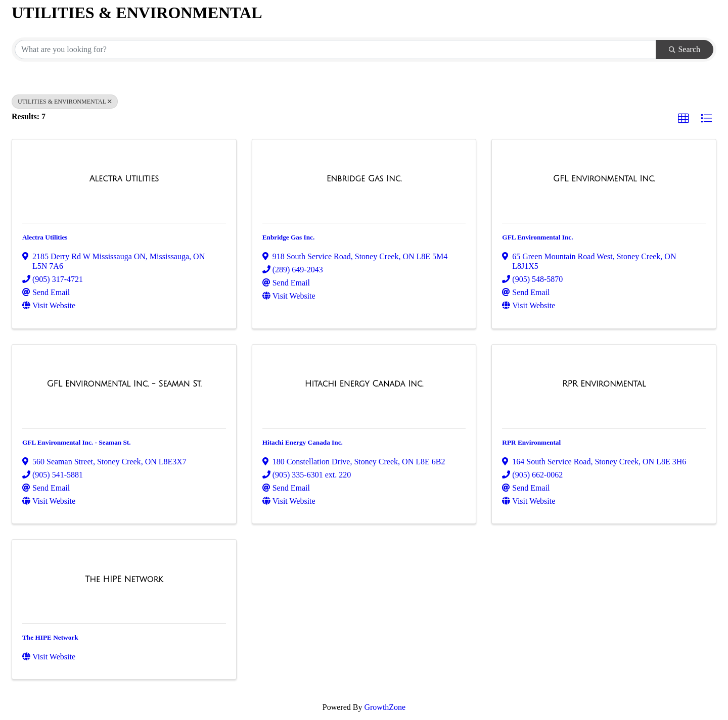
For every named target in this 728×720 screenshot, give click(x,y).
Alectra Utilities (45, 237)
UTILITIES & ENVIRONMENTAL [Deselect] (65, 102)
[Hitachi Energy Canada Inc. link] (364, 384)
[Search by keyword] (335, 50)
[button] (684, 119)
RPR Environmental (531, 442)
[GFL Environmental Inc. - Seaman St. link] (124, 384)
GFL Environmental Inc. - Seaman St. (77, 442)
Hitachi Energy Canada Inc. (303, 442)
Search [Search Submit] (685, 49)
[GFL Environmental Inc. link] (604, 179)
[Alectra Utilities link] (124, 179)
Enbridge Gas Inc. (289, 237)
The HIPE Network (50, 637)
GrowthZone (385, 707)
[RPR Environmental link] (604, 384)
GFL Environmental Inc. (537, 237)
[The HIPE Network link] (124, 580)
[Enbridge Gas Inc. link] (364, 179)
